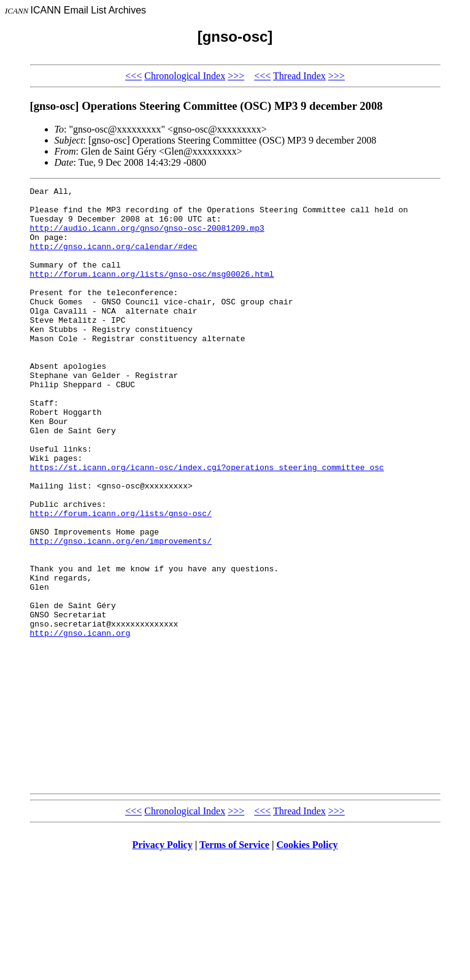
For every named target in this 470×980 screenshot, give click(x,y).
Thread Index (299, 76)
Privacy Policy (163, 964)
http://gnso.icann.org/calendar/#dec (114, 259)
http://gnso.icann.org (80, 723)
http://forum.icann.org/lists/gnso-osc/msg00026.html (152, 292)
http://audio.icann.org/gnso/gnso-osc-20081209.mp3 (147, 237)
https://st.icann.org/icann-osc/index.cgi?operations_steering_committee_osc (207, 524)
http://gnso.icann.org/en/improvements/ (121, 612)
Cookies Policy (307, 964)
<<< (133, 76)
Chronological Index (185, 76)
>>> (236, 76)
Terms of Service (234, 964)
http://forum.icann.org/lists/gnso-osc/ (121, 579)
